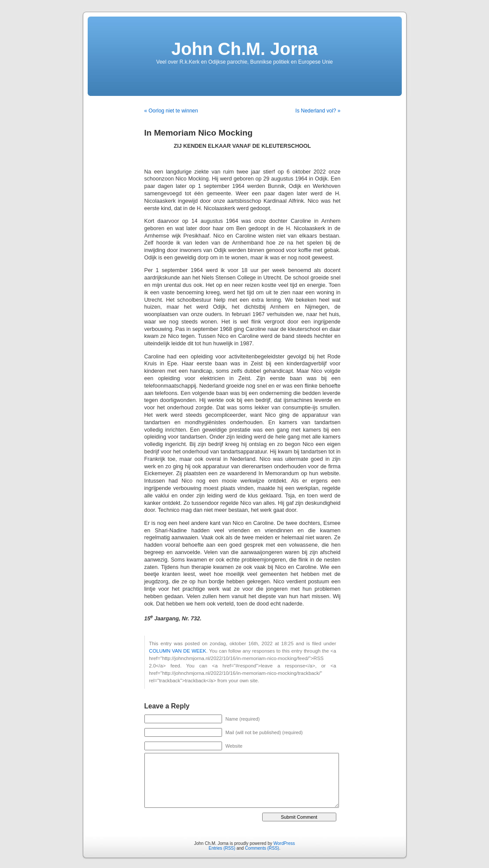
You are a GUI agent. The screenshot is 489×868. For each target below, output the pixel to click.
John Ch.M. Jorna (245, 49)
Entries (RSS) (222, 848)
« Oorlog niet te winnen (171, 111)
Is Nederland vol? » (318, 111)
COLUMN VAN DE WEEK (178, 651)
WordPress (284, 843)
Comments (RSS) (262, 848)
